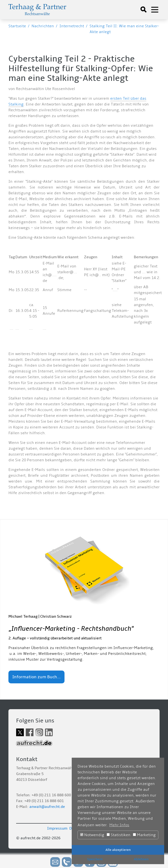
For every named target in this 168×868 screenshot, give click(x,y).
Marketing (144, 835)
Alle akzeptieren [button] (118, 850)
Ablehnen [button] (141, 859)
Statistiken (119, 835)
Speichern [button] (95, 859)
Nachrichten (43, 26)
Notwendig (92, 835)
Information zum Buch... (36, 677)
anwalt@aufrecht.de (47, 807)
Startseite (17, 26)
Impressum (57, 828)
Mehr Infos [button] (119, 825)
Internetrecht (72, 26)
